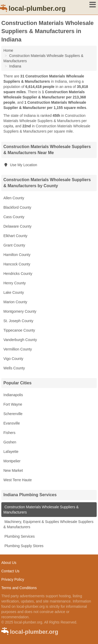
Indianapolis (13, 395)
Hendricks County (18, 274)
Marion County (15, 302)
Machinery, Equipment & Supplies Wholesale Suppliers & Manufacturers (48, 524)
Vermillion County (18, 349)
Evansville (12, 423)
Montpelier (12, 461)
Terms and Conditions (19, 588)
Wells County (14, 368)
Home (8, 50)
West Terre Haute (18, 480)
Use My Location (20, 165)
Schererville (13, 414)
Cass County (14, 217)
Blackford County (17, 207)
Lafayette (11, 452)
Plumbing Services (19, 536)
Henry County (15, 283)
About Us (9, 563)
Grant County (14, 245)
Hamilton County (17, 255)
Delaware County (17, 226)
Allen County (14, 198)
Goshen (10, 442)
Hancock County (17, 264)
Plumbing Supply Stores (23, 546)
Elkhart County (15, 236)
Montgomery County (20, 311)
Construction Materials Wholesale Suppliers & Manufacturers (41, 510)
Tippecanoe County (19, 330)
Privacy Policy (13, 579)
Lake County (14, 292)
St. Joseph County (18, 321)
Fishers (9, 433)
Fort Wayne (13, 404)
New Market (13, 470)
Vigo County (13, 359)
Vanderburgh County (20, 340)
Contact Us (10, 571)
